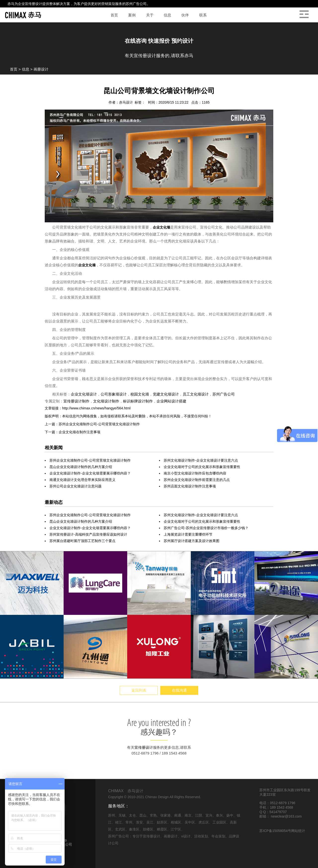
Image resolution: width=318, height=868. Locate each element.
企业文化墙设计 (84, 394)
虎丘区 (204, 822)
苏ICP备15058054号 (275, 831)
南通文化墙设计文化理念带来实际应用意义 (82, 480)
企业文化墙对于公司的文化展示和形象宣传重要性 (202, 467)
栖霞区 (162, 829)
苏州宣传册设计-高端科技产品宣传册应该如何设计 (88, 534)
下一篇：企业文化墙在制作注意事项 (73, 432)
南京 (188, 815)
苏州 (112, 815)
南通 (178, 815)
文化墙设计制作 (106, 401)
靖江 (119, 822)
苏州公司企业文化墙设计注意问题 (76, 486)
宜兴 (209, 815)
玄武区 (120, 829)
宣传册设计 (34, 4)
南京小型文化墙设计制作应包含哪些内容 (195, 473)
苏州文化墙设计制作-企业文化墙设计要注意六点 (201, 460)
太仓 (132, 815)
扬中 (230, 815)
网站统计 (298, 831)
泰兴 (219, 815)
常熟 (153, 815)
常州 (129, 822)
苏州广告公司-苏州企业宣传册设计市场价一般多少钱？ (206, 528)
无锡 (122, 815)
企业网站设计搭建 (171, 401)
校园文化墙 (140, 394)
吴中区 (190, 822)
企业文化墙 (161, 227)
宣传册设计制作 (76, 401)
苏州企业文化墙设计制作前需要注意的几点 (197, 480)
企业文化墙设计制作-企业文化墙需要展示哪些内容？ (90, 473)
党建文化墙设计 (166, 394)
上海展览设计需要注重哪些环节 (188, 534)
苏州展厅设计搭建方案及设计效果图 (192, 541)
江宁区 (176, 829)
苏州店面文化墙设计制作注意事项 (190, 486)
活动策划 (201, 836)
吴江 (150, 822)
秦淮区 (134, 829)
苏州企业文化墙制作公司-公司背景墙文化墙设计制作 (90, 460)
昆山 (143, 815)
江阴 (199, 815)
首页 (14, 69)
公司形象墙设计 (114, 394)
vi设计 (186, 836)
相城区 (176, 822)
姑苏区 (162, 822)
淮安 (139, 822)
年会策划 (218, 836)
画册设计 (41, 69)
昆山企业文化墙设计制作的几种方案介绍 (81, 467)
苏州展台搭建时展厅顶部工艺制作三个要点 (82, 541)
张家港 (165, 815)
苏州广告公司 (136, 4)
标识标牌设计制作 (138, 401)
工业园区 (219, 822)
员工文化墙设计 (196, 394)
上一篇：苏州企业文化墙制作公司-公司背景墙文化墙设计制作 (92, 424)
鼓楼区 (148, 829)
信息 (26, 69)
